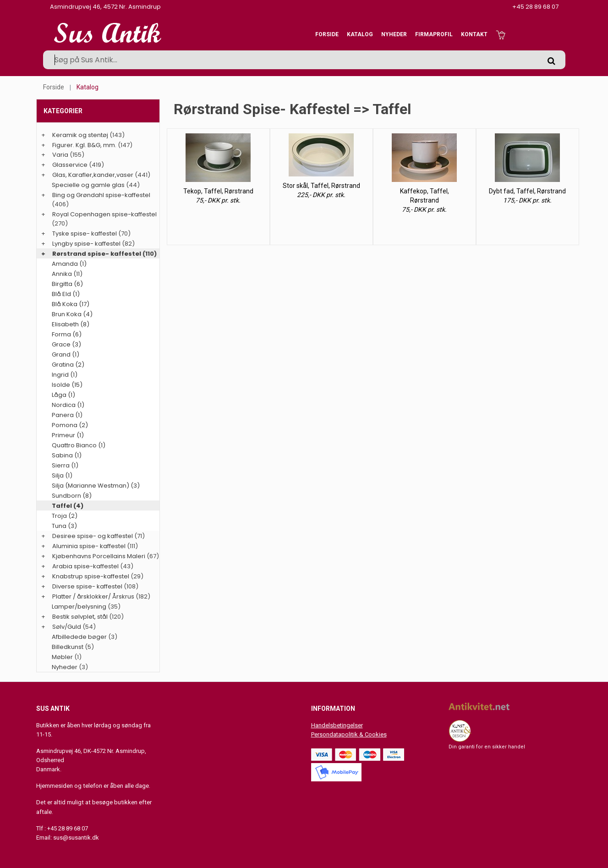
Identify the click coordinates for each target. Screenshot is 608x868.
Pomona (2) (70, 425)
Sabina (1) (67, 455)
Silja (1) (62, 475)
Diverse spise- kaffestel (87, 586)
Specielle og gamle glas (88, 185)
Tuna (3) (64, 526)
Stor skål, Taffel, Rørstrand (321, 186)
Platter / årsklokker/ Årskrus (93, 596)
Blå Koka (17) (71, 304)
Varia (60, 155)
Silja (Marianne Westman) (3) (96, 486)
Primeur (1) (68, 435)
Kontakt (474, 34)
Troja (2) (65, 516)
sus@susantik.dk (76, 838)
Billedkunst (68, 647)
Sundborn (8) (72, 496)
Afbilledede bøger (79, 637)
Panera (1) (67, 415)
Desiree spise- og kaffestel (93, 536)
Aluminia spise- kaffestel (89, 546)
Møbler (62, 657)
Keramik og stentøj (80, 135)
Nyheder (394, 34)
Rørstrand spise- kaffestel (97, 254)
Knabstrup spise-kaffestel (91, 576)
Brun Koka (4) (72, 314)
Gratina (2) (68, 365)
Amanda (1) (69, 264)
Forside (327, 34)
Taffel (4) (68, 506)
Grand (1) (66, 354)
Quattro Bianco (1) (79, 445)
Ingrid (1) (65, 375)
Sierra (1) (65, 465)
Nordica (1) (68, 405)
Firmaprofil (434, 34)
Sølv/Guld (67, 627)
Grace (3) (66, 344)
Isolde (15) (67, 385)
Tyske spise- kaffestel (85, 233)
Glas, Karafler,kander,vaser (93, 175)
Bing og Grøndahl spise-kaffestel (101, 195)
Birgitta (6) (67, 284)
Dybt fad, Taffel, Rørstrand (527, 191)
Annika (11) (67, 274)
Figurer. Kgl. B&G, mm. (84, 145)
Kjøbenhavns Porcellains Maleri (99, 556)
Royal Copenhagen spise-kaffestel (104, 214)
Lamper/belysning (80, 607)
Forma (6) (67, 334)
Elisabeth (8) (71, 324)
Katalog (360, 34)
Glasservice (70, 165)
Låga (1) (63, 395)
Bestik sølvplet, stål (80, 617)
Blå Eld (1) (66, 294)
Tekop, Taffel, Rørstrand (218, 191)
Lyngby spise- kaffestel (86, 244)
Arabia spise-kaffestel (85, 566)
